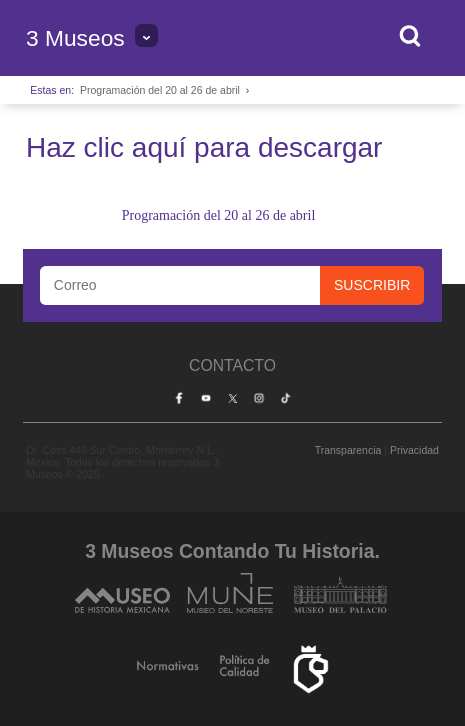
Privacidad (414, 450)
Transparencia (348, 450)
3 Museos (75, 38)
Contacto (232, 365)
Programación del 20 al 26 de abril (160, 90)
